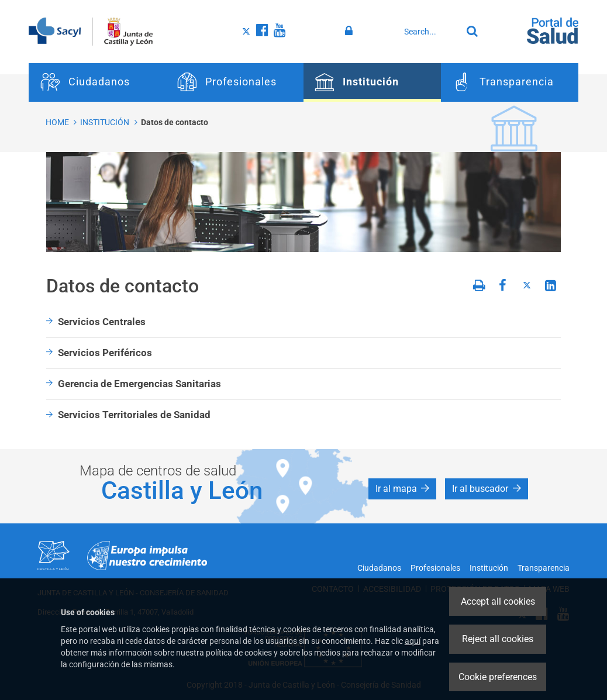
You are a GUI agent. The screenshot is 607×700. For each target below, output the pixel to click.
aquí (413, 641)
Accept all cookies (498, 601)
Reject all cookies (498, 639)
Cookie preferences (498, 677)
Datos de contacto (175, 122)
